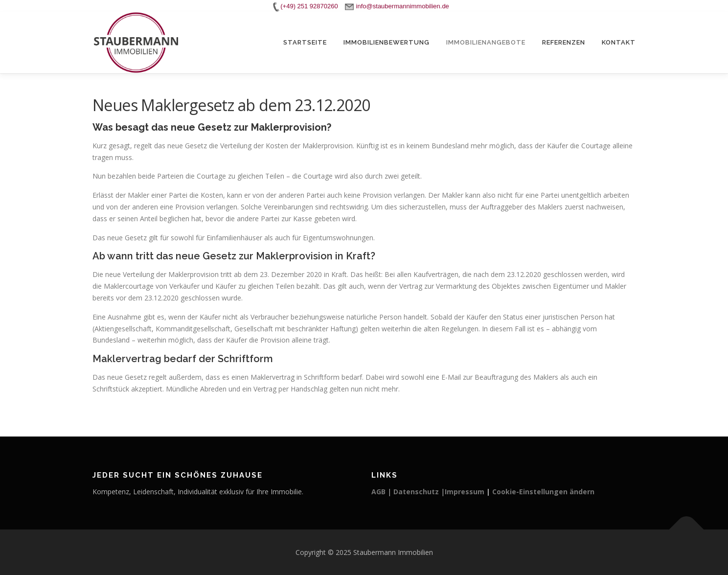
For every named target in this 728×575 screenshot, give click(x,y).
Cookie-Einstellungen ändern (543, 492)
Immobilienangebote (486, 42)
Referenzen (564, 42)
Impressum (465, 492)
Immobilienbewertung (387, 42)
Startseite (305, 42)
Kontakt (619, 42)
